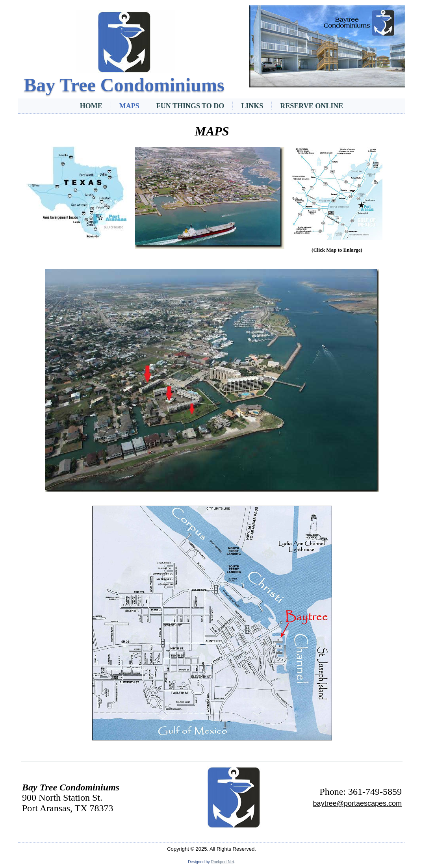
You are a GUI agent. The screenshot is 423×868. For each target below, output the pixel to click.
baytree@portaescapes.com (357, 803)
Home (91, 106)
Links (252, 106)
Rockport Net (223, 862)
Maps (129, 106)
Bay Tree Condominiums (124, 85)
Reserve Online (312, 106)
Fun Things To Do (190, 106)
